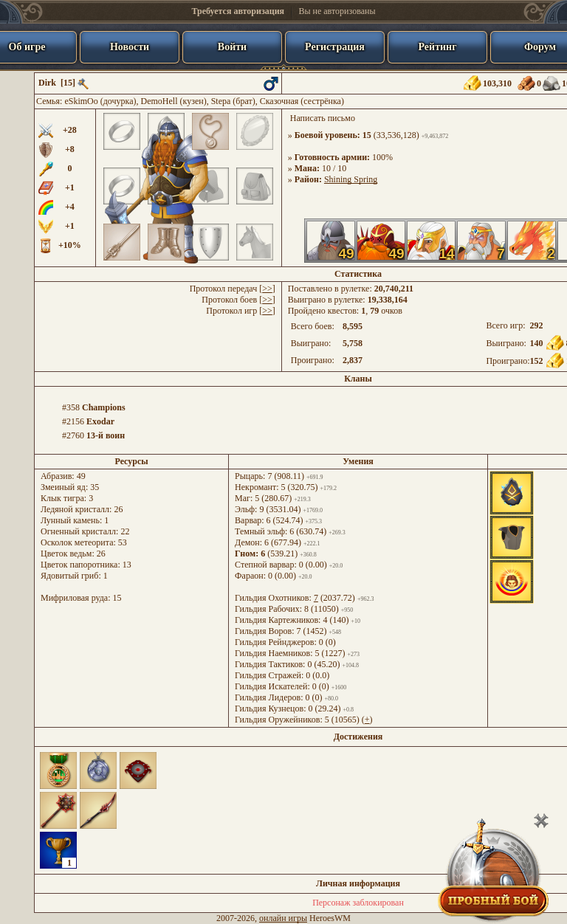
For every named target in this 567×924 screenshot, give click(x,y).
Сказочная (279, 101)
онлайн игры (283, 918)
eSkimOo (81, 101)
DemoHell (159, 101)
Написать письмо (323, 118)
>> (267, 289)
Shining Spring (351, 179)
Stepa (221, 101)
